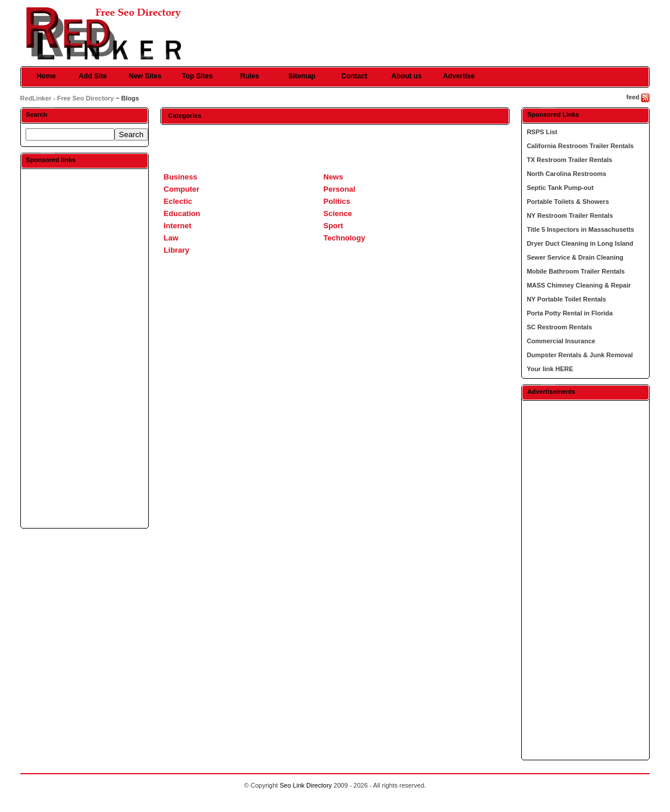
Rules (250, 76)
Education (182, 213)
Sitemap (302, 76)
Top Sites (197, 76)
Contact (354, 76)
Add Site (93, 76)
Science (338, 213)
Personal (340, 189)
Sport (334, 226)
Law (171, 238)
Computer (182, 189)
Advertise (459, 76)
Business (181, 177)
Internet (178, 226)
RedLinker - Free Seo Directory (67, 98)
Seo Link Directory (306, 785)
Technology (345, 238)
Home (46, 76)
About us (407, 76)
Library (177, 250)
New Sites (145, 76)
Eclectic (178, 201)
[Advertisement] (84, 348)
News (334, 177)
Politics (337, 201)
